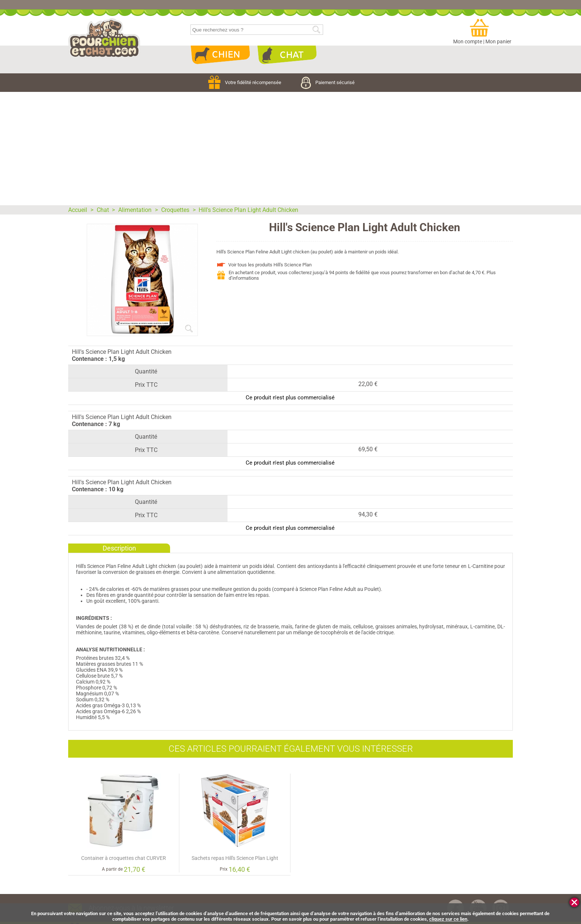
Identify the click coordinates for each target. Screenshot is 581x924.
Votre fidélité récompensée (245, 82)
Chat (287, 55)
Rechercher (316, 30)
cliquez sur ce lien (448, 919)
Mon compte (468, 41)
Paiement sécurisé (328, 82)
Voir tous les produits (270, 265)
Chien (220, 55)
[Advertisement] (290, 147)
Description (119, 548)
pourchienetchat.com (104, 39)
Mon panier (498, 41)
